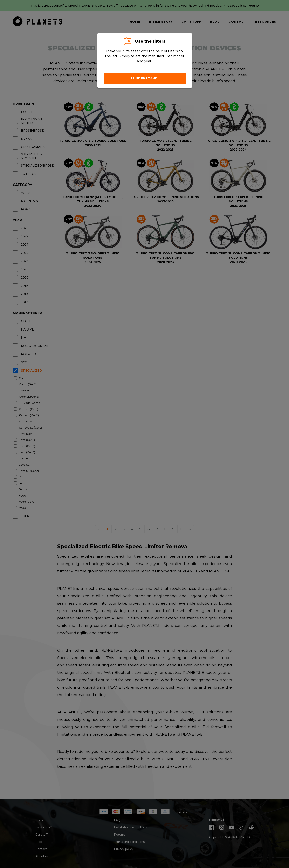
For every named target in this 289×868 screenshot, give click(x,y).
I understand (144, 78)
